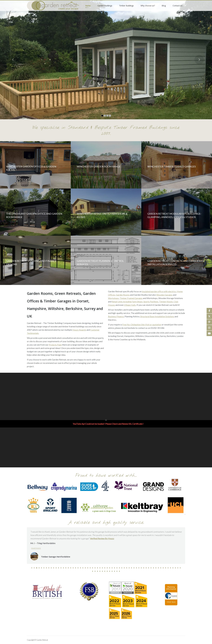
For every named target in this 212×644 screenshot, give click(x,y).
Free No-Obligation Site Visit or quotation (142, 325)
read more (36, 548)
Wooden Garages (164, 295)
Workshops (113, 298)
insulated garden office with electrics (159, 291)
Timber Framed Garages (131, 298)
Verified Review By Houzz (102, 538)
